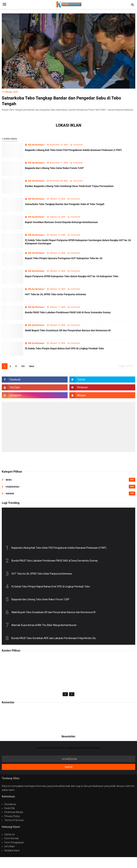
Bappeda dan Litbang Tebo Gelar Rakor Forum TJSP (54, 168)
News (9, 480)
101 (23, 366)
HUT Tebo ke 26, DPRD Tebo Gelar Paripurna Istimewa (55, 294)
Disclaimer (10, 804)
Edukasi (11, 719)
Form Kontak (12, 838)
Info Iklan (10, 846)
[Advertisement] (68, 427)
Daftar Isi (10, 834)
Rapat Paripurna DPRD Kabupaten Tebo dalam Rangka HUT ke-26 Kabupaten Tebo (72, 276)
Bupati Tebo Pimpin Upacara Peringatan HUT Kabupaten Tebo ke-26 (64, 258)
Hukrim (10, 494)
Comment (78, 145)
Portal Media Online (68, 862)
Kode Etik (10, 808)
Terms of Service (14, 820)
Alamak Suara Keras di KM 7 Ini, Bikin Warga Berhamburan (44, 625)
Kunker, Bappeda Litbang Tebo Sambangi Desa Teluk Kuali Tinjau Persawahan (69, 186)
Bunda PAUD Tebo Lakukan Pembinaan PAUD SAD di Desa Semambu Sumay (68, 312)
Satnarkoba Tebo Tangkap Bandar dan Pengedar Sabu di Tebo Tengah (65, 204)
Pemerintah (12, 487)
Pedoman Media (14, 812)
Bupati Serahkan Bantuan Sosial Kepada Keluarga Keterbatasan (61, 222)
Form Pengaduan (14, 842)
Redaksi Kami (12, 850)
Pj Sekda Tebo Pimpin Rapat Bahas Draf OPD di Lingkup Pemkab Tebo (64, 348)
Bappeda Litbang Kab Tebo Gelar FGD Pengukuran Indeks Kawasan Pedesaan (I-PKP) (73, 150)
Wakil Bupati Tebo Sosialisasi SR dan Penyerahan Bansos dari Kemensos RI (68, 330)
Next (32, 366)
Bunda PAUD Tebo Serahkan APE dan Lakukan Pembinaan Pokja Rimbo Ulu (54, 638)
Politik (11, 723)
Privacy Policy (12, 816)
